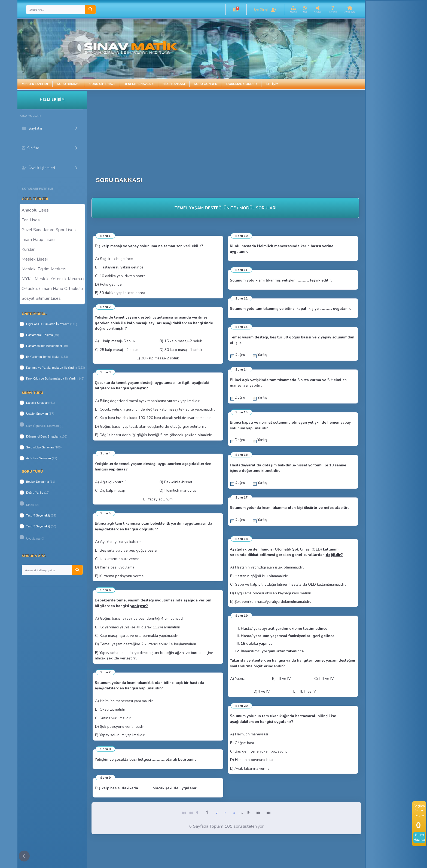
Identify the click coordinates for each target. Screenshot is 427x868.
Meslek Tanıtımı (35, 84)
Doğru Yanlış (35, 493)
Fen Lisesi (52, 220)
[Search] (56, 10)
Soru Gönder (206, 84)
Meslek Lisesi (52, 259)
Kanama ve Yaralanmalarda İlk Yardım (52, 368)
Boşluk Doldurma (38, 482)
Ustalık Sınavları (37, 414)
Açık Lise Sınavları (39, 458)
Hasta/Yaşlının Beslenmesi (44, 346)
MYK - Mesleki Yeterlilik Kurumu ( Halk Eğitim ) (52, 279)
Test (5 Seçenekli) (38, 526)
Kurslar (52, 249)
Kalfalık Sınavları (37, 403)
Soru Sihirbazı (102, 84)
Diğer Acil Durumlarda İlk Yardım (48, 324)
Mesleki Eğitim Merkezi (52, 269)
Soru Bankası (69, 84)
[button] (235, 10)
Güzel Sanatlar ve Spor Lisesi (52, 230)
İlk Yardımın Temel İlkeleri (43, 357)
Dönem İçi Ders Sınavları (43, 436)
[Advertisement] (228, 129)
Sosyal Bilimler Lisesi (52, 298)
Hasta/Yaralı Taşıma (39, 335)
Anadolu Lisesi (52, 210)
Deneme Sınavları (139, 84)
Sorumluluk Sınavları (40, 447)
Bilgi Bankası (174, 84)
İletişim (272, 84)
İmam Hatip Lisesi (52, 239)
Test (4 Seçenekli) (38, 515)
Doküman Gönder (242, 84)
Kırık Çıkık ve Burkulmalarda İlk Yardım (52, 378)
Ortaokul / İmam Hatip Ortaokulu (52, 288)
